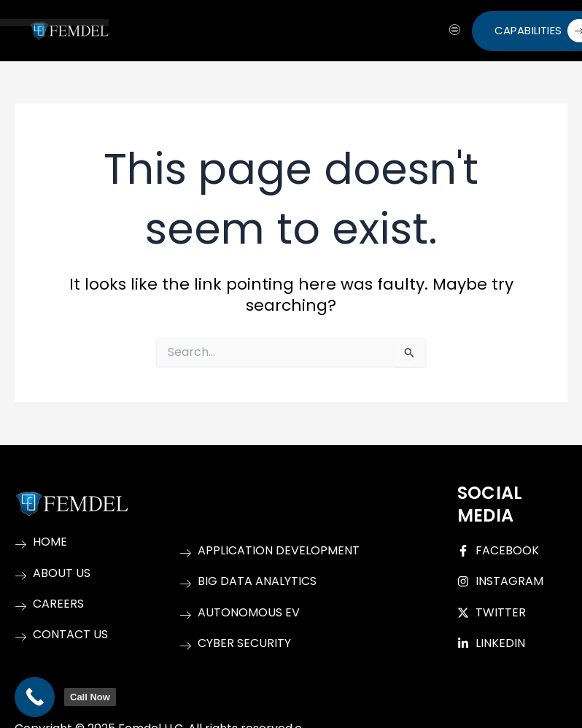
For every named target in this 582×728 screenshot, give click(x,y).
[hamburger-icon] (455, 31)
